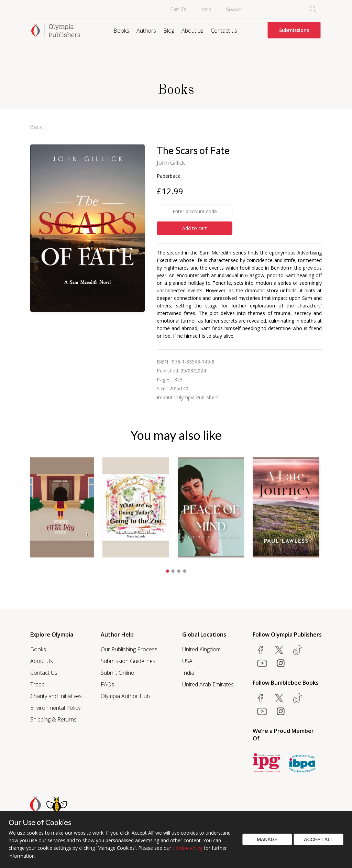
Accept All (318, 839)
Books (121, 31)
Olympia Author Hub (125, 696)
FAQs (107, 684)
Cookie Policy (188, 848)
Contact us (224, 31)
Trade (37, 684)
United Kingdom (201, 649)
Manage (267, 839)
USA (187, 661)
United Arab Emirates (208, 684)
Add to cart (195, 228)
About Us (42, 661)
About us (192, 31)
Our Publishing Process (129, 649)
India (188, 672)
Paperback (168, 176)
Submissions (294, 30)
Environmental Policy (55, 707)
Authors (146, 31)
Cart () (178, 9)
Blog (169, 31)
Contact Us (44, 672)
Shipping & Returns (53, 719)
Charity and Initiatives (56, 696)
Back (36, 127)
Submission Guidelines (128, 661)
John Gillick (171, 163)
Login (205, 9)
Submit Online (117, 672)
